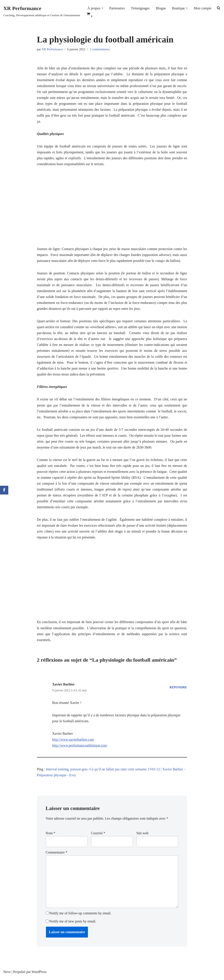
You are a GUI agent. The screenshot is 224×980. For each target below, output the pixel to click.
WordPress (39, 974)
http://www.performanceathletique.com (80, 748)
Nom (51, 835)
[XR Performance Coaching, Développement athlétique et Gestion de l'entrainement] (42, 11)
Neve (7, 974)
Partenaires (117, 8)
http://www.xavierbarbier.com (73, 742)
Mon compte (203, 8)
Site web (142, 835)
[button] (102, 8)
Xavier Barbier (64, 686)
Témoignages (140, 8)
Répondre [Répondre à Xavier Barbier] (178, 689)
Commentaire (57, 855)
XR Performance (52, 49)
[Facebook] (4, 490)
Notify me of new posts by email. (73, 924)
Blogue (161, 8)
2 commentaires (100, 49)
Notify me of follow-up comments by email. (80, 916)
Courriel (98, 835)
